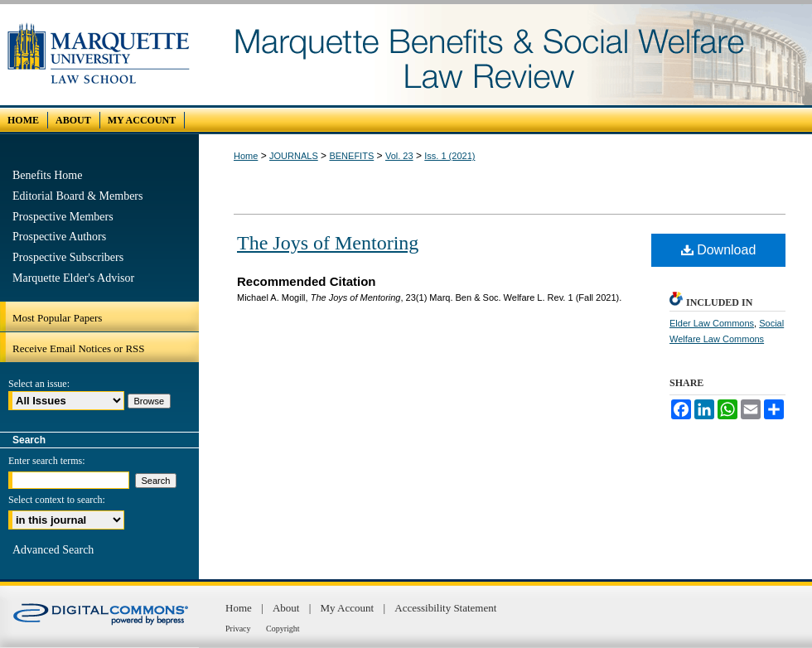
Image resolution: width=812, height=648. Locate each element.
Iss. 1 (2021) (450, 156)
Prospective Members (63, 217)
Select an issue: (39, 384)
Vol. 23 (399, 156)
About (288, 608)
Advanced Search (53, 550)
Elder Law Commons (712, 323)
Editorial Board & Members (77, 196)
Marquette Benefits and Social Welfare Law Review (505, 55)
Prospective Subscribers (68, 257)
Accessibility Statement (445, 608)
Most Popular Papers (57, 318)
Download (719, 250)
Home (246, 156)
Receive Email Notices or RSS (79, 348)
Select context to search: (57, 500)
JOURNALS (294, 156)
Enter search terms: (47, 461)
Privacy (239, 629)
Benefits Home (47, 175)
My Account (349, 608)
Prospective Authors (59, 237)
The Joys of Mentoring (328, 243)
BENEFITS (351, 156)
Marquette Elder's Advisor (73, 278)
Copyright (283, 629)
